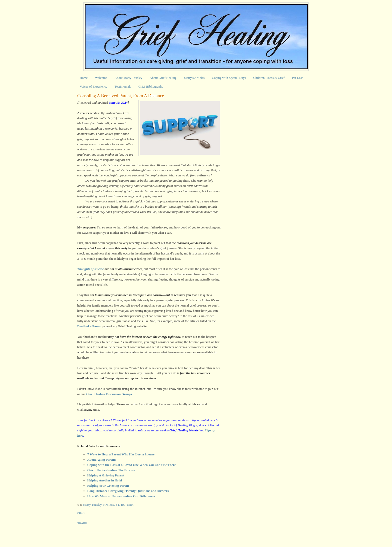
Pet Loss (297, 78)
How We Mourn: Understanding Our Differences (121, 496)
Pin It (81, 513)
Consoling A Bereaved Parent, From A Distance (121, 96)
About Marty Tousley (128, 78)
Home (84, 78)
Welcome (101, 78)
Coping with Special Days (229, 78)
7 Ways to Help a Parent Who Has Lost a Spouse (121, 454)
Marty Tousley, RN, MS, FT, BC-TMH (108, 505)
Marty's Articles (194, 78)
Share (82, 523)
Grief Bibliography (151, 86)
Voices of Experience (93, 86)
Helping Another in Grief (105, 480)
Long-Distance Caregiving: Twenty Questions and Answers (128, 491)
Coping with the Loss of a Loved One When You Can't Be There (131, 465)
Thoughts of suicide (90, 269)
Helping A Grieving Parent (106, 475)
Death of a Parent (89, 326)
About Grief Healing (163, 78)
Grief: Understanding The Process (111, 470)
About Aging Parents (102, 460)
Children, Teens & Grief (269, 78)
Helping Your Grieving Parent (108, 486)
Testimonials (123, 86)
